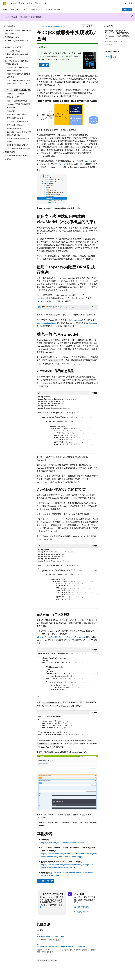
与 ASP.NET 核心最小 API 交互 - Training (52, 937)
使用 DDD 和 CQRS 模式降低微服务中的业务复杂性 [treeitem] (18, 69)
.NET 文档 (68, 56)
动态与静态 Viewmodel (114, 41)
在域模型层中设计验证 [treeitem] (15, 118)
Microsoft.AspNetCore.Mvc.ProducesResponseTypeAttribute (61, 637)
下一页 (50, 881)
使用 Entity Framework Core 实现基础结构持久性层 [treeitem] (19, 133)
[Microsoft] (4, 3)
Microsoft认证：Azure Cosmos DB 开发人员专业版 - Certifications (61, 947)
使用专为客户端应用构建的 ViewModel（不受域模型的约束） (118, 32)
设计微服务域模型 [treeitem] (13, 97)
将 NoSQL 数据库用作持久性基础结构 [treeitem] (18, 140)
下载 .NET (127, 10)
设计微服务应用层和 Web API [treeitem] (17, 145)
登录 (130, 3)
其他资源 (109, 44)
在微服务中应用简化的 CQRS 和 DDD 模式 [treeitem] (18, 75)
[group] (67, 424)
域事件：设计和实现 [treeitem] (14, 125)
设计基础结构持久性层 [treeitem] (15, 128)
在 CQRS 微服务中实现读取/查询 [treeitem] (19, 90)
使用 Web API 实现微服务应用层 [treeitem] (18, 149)
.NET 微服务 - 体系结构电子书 (53, 26)
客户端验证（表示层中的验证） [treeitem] (18, 121)
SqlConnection (75, 320)
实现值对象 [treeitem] (11, 111)
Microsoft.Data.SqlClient (46, 323)
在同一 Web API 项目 (62, 164)
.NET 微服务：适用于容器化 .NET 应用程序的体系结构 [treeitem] (18, 32)
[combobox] (17, 26)
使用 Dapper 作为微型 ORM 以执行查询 (118, 37)
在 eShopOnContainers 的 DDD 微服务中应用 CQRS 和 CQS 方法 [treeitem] (18, 84)
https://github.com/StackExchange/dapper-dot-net (62, 843)
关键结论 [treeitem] (8, 159)
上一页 (41, 881)
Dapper (87, 161)
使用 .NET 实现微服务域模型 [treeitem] (17, 101)
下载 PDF (44, 65)
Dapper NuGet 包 (44, 301)
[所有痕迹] (39, 26)
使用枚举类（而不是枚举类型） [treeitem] (18, 114)
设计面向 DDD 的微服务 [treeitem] (16, 94)
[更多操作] (96, 26)
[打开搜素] (126, 3)
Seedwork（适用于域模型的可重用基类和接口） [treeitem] (18, 106)
